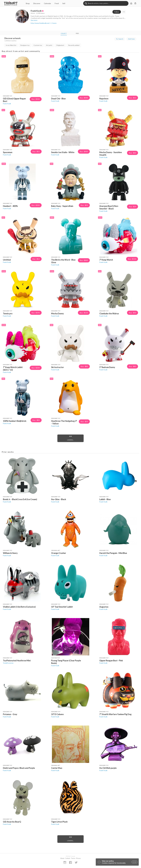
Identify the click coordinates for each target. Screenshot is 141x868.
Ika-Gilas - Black (59, 499)
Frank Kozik (7, 104)
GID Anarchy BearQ (12, 822)
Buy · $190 (36, 313)
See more (34, 20)
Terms (73, 858)
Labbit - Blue (105, 499)
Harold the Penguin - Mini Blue (113, 553)
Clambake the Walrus (109, 313)
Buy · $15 (36, 151)
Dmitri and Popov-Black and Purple (19, 768)
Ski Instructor (57, 367)
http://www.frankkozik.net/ (40, 23)
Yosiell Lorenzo (8, 663)
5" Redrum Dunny (107, 367)
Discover (37, 3)
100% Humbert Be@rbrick (15, 421)
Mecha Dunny (57, 313)
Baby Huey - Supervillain (62, 206)
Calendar (47, 3)
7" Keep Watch (106, 260)
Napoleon (104, 99)
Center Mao (57, 768)
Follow (117, 12)
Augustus (104, 607)
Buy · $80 (84, 366)
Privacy (78, 858)
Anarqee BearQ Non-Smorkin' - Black (109, 207)
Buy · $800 (84, 260)
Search (120, 39)
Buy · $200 (36, 368)
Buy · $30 (84, 205)
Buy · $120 (84, 313)
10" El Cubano (57, 714)
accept (134, 862)
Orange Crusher (59, 553)
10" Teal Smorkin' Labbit (62, 607)
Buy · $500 (36, 99)
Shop (28, 3)
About (62, 858)
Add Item (131, 39)
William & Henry (10, 553)
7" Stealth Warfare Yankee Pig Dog (115, 714)
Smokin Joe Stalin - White (63, 152)
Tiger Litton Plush (59, 822)
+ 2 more (53, 23)
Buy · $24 (133, 207)
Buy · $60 (133, 153)
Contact (68, 858)
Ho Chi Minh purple (108, 768)
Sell (64, 3)
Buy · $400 (84, 151)
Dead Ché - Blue (58, 99)
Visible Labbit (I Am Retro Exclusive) (19, 607)
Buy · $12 (133, 98)
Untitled (7, 260)
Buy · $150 (132, 259)
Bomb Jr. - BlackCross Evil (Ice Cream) (20, 499)
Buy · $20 (84, 422)
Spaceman (8, 152)
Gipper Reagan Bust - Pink (111, 661)
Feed (57, 3)
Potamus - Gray (10, 714)
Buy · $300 (84, 98)
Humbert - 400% (10, 206)
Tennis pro (8, 313)
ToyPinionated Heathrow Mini (17, 661)
